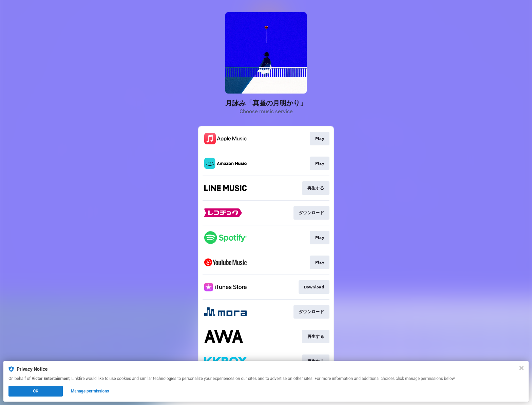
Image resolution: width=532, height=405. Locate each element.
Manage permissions (90, 391)
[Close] (521, 368)
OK (36, 391)
